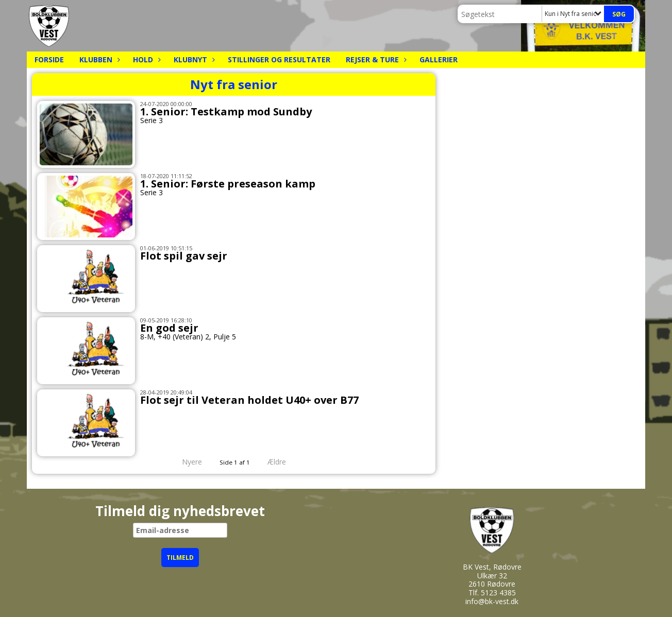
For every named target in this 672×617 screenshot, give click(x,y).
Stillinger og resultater (279, 59)
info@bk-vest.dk (492, 601)
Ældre (284, 462)
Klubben (98, 59)
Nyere (186, 462)
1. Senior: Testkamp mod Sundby (226, 112)
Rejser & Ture (375, 59)
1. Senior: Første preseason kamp (228, 184)
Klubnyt (193, 59)
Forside (49, 59)
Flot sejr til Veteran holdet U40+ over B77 (249, 400)
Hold (146, 59)
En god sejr (169, 328)
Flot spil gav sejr (184, 256)
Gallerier (439, 59)
